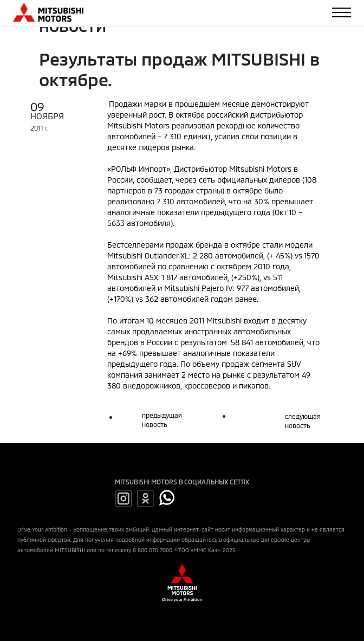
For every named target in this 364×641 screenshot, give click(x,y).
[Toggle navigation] (342, 12)
